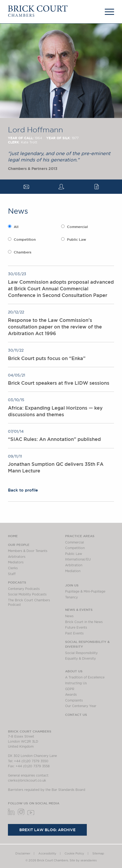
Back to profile (23, 490)
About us (74, 671)
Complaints (74, 700)
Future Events (76, 628)
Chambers (23, 252)
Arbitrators (17, 557)
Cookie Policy (74, 854)
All (16, 227)
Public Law (76, 240)
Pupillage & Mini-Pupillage (85, 591)
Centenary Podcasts (24, 589)
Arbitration (74, 565)
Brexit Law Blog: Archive (47, 830)
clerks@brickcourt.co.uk (27, 781)
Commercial (77, 227)
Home (13, 536)
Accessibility (47, 854)
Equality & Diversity (80, 659)
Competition (25, 240)
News (69, 616)
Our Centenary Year (81, 706)
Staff (12, 574)
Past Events (74, 633)
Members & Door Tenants (28, 551)
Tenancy (71, 597)
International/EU (78, 559)
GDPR (70, 689)
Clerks (13, 568)
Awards (71, 695)
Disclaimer (23, 854)
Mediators (16, 562)
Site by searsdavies (83, 860)
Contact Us (76, 714)
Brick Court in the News (84, 622)
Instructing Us (76, 683)
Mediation (73, 571)
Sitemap (98, 854)
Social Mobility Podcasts (27, 594)
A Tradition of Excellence (85, 677)
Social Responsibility (81, 653)
